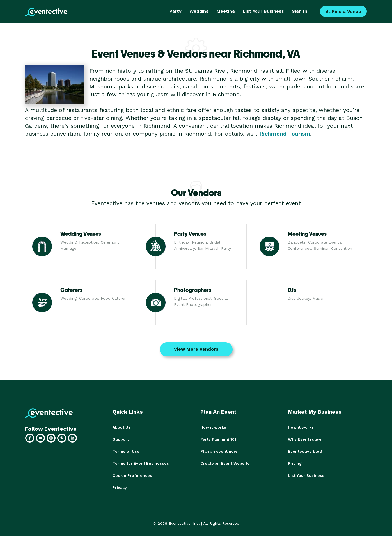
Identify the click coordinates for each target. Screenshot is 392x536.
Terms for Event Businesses (141, 462)
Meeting (226, 11)
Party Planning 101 (218, 439)
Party (176, 11)
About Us (122, 427)
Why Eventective (305, 439)
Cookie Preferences (132, 474)
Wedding (199, 11)
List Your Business (263, 11)
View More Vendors (196, 349)
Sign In (300, 11)
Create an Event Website (225, 462)
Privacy (120, 486)
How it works (213, 427)
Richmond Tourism (285, 134)
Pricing (295, 462)
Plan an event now (219, 451)
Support (121, 439)
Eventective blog (305, 451)
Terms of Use (126, 451)
